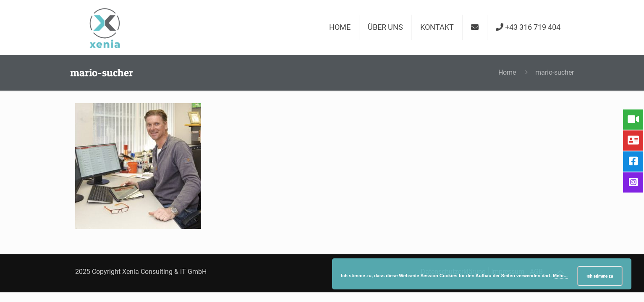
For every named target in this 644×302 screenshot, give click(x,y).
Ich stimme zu (600, 276)
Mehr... (560, 276)
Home (507, 72)
